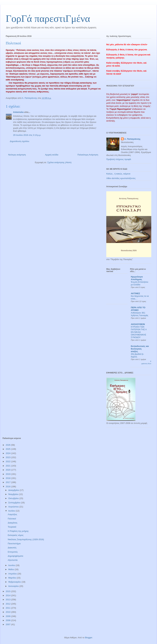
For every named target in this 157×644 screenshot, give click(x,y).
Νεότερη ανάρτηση (17, 155)
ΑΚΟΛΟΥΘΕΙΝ (138, 324)
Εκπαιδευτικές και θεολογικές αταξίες (140, 349)
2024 (8, 453)
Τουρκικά (12, 527)
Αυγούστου (14, 507)
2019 (8, 474)
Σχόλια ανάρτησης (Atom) (59, 162)
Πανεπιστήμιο (14, 544)
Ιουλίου (12, 511)
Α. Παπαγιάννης (132, 139)
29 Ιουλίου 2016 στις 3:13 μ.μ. (27, 135)
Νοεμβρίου (14, 494)
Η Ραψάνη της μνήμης (18, 531)
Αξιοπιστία (13, 560)
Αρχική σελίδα (52, 155)
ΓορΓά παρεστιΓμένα (48, 19)
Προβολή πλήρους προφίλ (119, 159)
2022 (8, 461)
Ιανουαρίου (14, 586)
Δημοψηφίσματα (15, 556)
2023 (8, 457)
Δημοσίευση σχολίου (20, 141)
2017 (8, 482)
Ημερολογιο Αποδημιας (137, 278)
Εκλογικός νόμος (16, 535)
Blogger (88, 638)
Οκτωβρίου (14, 498)
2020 (8, 470)
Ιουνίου (12, 565)
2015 (8, 591)
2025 (8, 449)
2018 (8, 478)
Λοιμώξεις (12, 514)
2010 (8, 612)
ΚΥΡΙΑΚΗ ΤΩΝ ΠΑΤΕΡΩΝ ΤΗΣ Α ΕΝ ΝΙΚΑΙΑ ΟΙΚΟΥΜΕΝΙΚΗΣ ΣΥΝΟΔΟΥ (139, 332)
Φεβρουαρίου (15, 582)
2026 (8, 445)
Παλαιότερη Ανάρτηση (88, 155)
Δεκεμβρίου (14, 490)
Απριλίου (13, 574)
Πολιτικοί (12, 519)
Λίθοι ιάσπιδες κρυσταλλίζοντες (121, 178)
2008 (8, 620)
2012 (8, 604)
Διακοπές (12, 548)
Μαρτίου (13, 578)
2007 (8, 624)
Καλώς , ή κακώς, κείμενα (118, 174)
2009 (8, 616)
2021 (8, 466)
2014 (8, 595)
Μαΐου (12, 569)
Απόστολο (18, 112)
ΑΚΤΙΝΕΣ (135, 293)
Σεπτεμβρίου (15, 503)
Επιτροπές (13, 552)
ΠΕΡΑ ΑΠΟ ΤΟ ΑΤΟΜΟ (138, 309)
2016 (8, 487)
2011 (8, 608)
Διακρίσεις (13, 523)
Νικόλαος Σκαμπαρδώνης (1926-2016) (26, 539)
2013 (8, 600)
